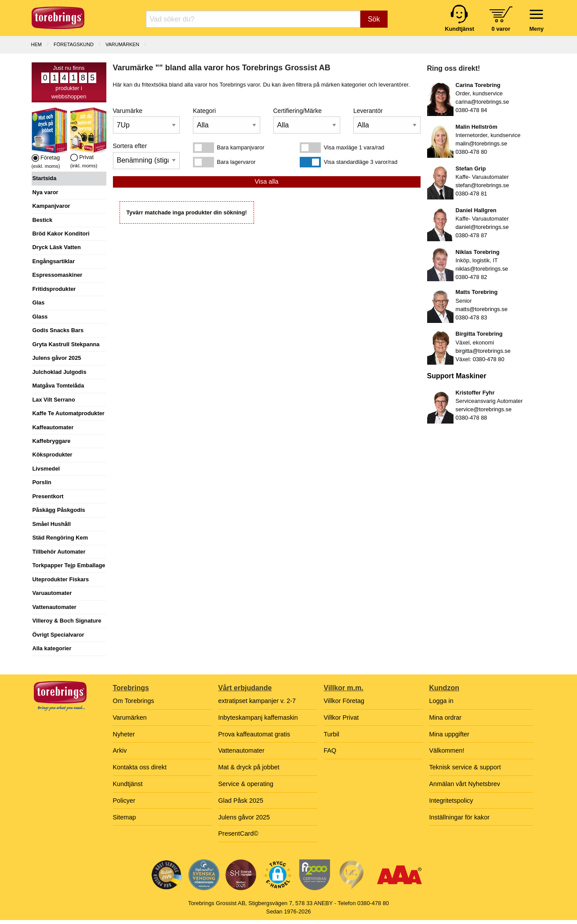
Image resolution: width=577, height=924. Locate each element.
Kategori (204, 111)
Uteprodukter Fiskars (61, 579)
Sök (374, 19)
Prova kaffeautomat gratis (254, 734)
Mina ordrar (446, 717)
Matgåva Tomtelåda (58, 386)
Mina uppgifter (449, 734)
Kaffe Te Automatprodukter (69, 413)
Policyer (124, 801)
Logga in (441, 701)
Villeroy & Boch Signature (67, 621)
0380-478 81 (472, 194)
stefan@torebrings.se (483, 185)
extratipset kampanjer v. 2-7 (257, 701)
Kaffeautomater (53, 427)
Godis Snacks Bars (58, 330)
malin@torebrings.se (482, 143)
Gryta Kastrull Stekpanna (66, 344)
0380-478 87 (472, 235)
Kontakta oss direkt (140, 767)
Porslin (42, 482)
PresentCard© (238, 833)
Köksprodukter (53, 455)
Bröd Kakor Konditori (61, 234)
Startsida (45, 178)
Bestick (43, 220)
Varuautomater (52, 593)
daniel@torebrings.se (482, 227)
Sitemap (125, 817)
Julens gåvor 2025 (57, 358)
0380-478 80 (472, 152)
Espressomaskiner (58, 275)
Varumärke (128, 111)
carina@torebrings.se (483, 102)
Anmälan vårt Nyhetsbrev (465, 784)
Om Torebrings (134, 701)
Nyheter (124, 734)
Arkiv (120, 750)
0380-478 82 (472, 277)
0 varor (501, 29)
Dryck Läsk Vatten (57, 247)
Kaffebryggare (52, 441)
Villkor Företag (344, 701)
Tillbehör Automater (59, 552)
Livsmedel (46, 469)
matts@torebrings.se (482, 309)
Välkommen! (447, 750)
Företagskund (74, 44)
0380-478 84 (472, 110)
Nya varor (45, 192)
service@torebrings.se (484, 409)
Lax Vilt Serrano (54, 400)
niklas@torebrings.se (482, 269)
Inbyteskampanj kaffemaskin (258, 717)
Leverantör (368, 111)
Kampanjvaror (51, 206)
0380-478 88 (472, 418)
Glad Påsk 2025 (241, 801)
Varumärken (122, 44)
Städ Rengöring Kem (60, 538)
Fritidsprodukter (54, 289)
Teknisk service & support (465, 767)
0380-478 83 (472, 317)
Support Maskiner (457, 376)
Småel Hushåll (52, 524)
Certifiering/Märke (298, 111)
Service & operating (246, 784)
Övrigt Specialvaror (58, 635)
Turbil (332, 734)
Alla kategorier (52, 648)
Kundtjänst (128, 784)
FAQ (330, 750)
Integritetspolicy (451, 801)
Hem (36, 44)
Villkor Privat (341, 717)
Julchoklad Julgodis (60, 372)
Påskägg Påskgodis (59, 510)
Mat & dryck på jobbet (249, 767)
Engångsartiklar (54, 261)
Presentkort (48, 496)
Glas (39, 303)
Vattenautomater (54, 607)
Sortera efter (130, 146)
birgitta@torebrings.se (483, 351)
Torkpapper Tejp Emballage (69, 565)
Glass (40, 317)
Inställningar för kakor (460, 817)
